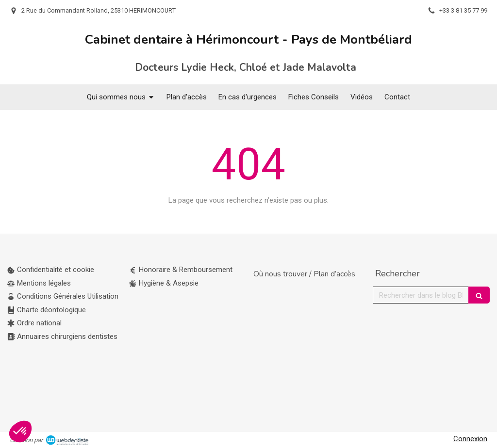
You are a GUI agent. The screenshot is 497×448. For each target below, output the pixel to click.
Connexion (470, 439)
